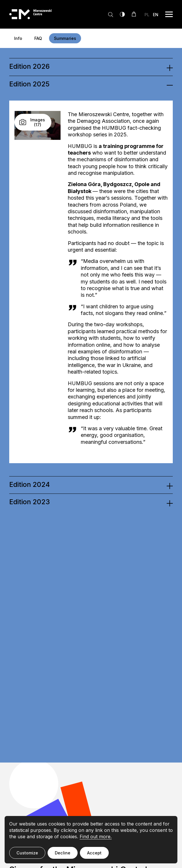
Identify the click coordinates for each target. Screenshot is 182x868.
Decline (63, 853)
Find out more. (96, 837)
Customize (27, 853)
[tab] (91, 67)
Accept (94, 853)
